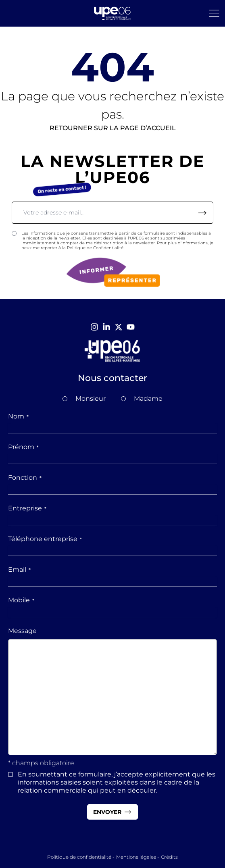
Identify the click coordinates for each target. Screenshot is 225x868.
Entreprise (27, 508)
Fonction (25, 478)
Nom (18, 416)
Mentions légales (136, 857)
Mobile (21, 600)
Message (22, 631)
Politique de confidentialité (79, 857)
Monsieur (91, 399)
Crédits (169, 857)
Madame (148, 399)
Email (19, 569)
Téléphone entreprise (45, 539)
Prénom (23, 447)
